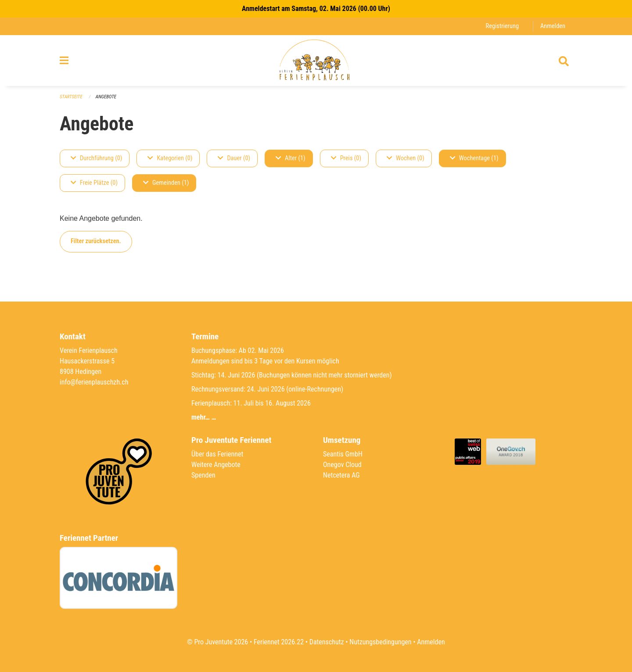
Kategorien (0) (170, 158)
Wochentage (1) (474, 158)
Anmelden (553, 26)
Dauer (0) (234, 158)
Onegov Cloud (342, 465)
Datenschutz (327, 642)
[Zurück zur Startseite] (316, 61)
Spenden (203, 475)
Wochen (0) (406, 158)
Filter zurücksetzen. (96, 241)
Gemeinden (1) (166, 183)
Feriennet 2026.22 (279, 642)
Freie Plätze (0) (94, 183)
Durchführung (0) (96, 158)
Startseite (71, 97)
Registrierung (502, 26)
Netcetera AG (341, 475)
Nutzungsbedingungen (380, 642)
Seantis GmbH (343, 454)
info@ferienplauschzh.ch (94, 382)
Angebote (106, 97)
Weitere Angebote (216, 465)
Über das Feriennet (217, 454)
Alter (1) (291, 158)
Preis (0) (346, 158)
